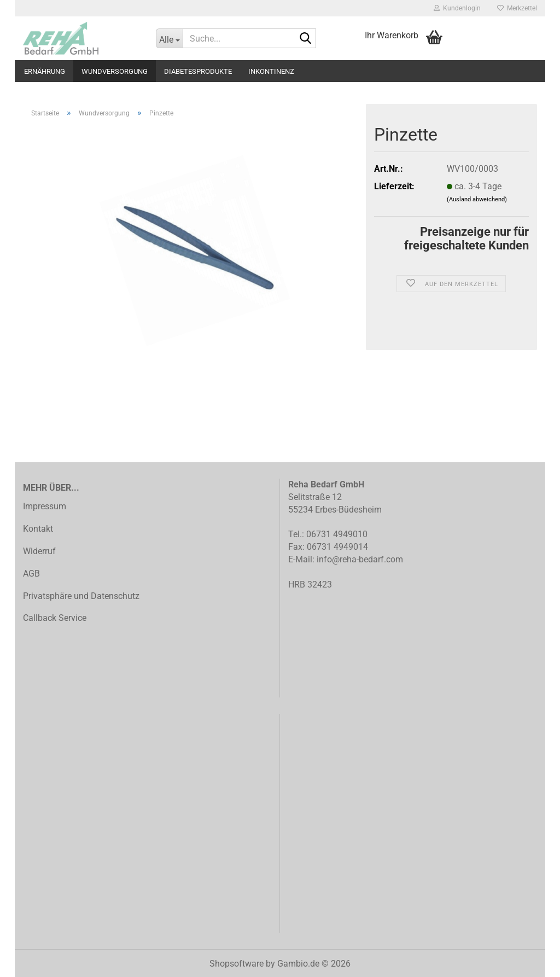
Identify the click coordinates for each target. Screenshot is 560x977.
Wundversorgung (115, 71)
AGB (31, 574)
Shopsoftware (237, 964)
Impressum (45, 506)
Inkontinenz (271, 71)
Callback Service (55, 618)
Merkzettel (517, 8)
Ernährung (45, 71)
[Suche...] (170, 38)
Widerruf (39, 551)
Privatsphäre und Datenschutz (81, 596)
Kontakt (38, 529)
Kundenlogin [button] (457, 8)
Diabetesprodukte (198, 71)
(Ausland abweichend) (477, 199)
